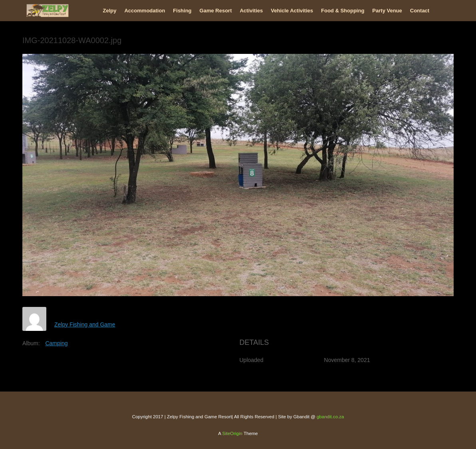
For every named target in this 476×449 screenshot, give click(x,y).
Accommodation (145, 11)
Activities (251, 11)
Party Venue (387, 11)
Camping (56, 343)
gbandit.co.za (330, 417)
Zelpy (110, 11)
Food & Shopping (343, 11)
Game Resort (216, 11)
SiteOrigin (232, 433)
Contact (420, 11)
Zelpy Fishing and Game (85, 324)
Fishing (182, 11)
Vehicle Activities (292, 11)
